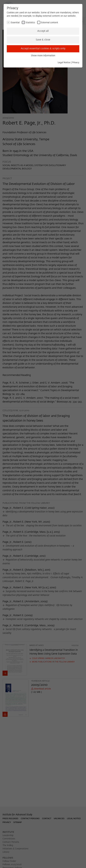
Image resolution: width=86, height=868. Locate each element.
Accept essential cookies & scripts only (43, 49)
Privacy (76, 63)
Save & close (43, 40)
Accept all (43, 31)
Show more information (43, 56)
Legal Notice (64, 63)
